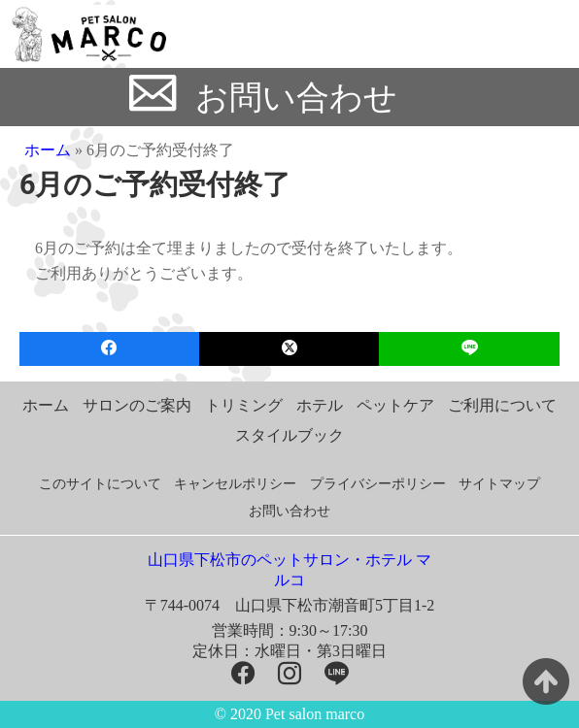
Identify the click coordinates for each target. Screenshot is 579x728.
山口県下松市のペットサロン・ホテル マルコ (289, 570)
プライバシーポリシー (378, 484)
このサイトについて (100, 484)
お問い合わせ (296, 98)
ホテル (320, 405)
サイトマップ (499, 484)
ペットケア (395, 405)
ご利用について (502, 405)
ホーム (48, 150)
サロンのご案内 (137, 405)
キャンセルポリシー (235, 484)
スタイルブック (289, 435)
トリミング (244, 405)
